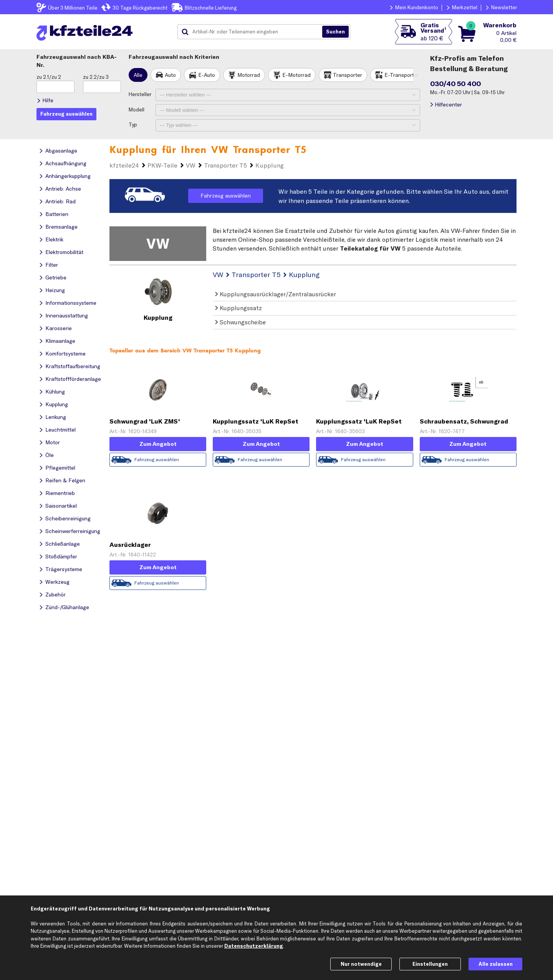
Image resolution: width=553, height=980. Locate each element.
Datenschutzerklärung (254, 946)
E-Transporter (402, 75)
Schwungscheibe (240, 322)
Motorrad (249, 75)
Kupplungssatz (238, 308)
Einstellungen (430, 964)
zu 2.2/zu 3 (96, 77)
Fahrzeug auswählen (226, 196)
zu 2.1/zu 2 (49, 77)
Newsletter (504, 7)
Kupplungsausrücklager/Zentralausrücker (276, 294)
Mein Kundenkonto (417, 7)
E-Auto (207, 75)
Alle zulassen (496, 964)
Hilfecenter (448, 105)
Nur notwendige (361, 964)
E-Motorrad (296, 75)
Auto (170, 75)
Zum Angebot (158, 444)
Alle (138, 75)
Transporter (348, 75)
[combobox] (253, 32)
